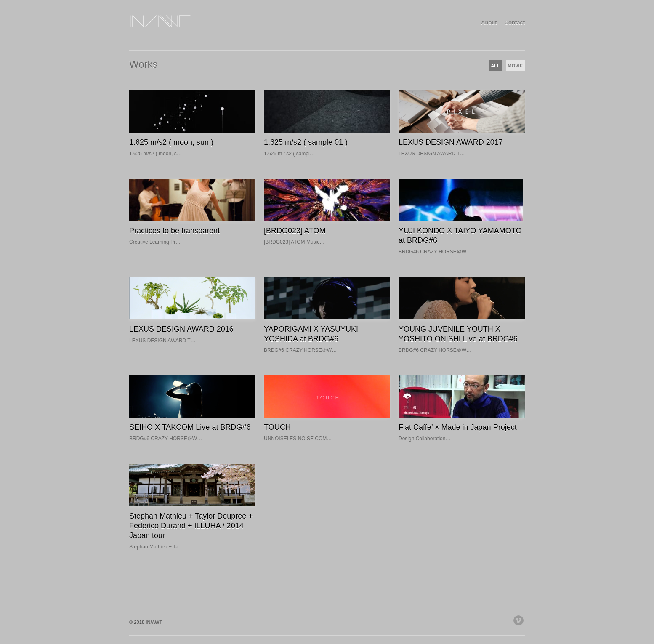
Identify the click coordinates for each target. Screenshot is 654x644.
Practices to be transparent (174, 231)
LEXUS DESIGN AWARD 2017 (451, 142)
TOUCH (277, 427)
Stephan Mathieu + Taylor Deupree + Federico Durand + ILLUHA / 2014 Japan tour (191, 526)
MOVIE (515, 66)
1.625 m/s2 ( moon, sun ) (171, 142)
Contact (515, 23)
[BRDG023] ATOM (295, 231)
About (489, 23)
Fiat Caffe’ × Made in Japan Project (458, 427)
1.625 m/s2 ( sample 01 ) (306, 142)
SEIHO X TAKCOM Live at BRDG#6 (190, 427)
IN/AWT (154, 622)
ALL (495, 66)
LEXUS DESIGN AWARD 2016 (181, 329)
